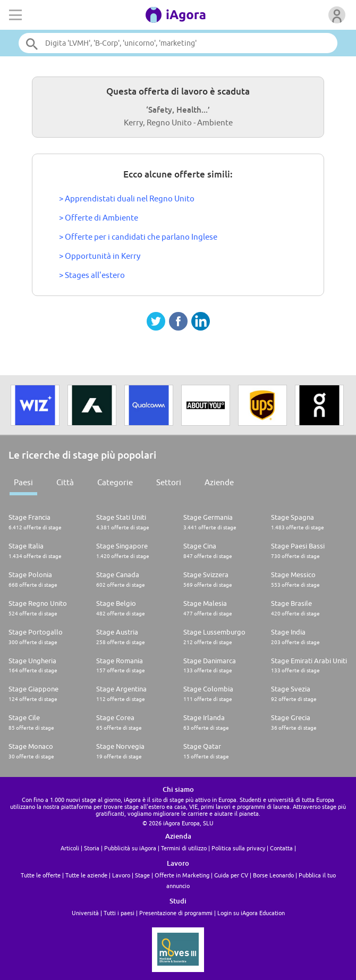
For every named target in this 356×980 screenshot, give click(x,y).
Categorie (115, 482)
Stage (142, 875)
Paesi (23, 482)
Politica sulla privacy (238, 848)
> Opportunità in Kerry (100, 256)
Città (65, 482)
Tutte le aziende (86, 875)
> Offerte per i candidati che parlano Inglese (138, 237)
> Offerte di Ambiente (99, 218)
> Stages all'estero (92, 275)
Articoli (70, 848)
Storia (92, 848)
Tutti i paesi (119, 913)
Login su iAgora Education (251, 913)
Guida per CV (231, 875)
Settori (169, 482)
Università (85, 913)
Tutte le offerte (41, 875)
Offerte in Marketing (182, 875)
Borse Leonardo (273, 875)
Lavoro (121, 875)
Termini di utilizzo (184, 848)
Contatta (281, 848)
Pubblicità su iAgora (130, 848)
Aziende (219, 482)
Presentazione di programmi (176, 913)
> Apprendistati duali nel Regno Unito (127, 198)
